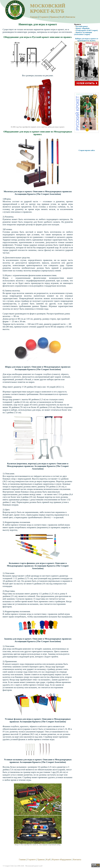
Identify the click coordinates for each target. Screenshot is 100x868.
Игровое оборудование (62, 859)
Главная (34, 17)
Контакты (70, 17)
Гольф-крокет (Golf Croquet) (86, 30)
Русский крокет (81, 26)
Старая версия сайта (87, 150)
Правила (54, 17)
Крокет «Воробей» (82, 28)
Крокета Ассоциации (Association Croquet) (83, 33)
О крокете (44, 17)
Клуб (62, 17)
